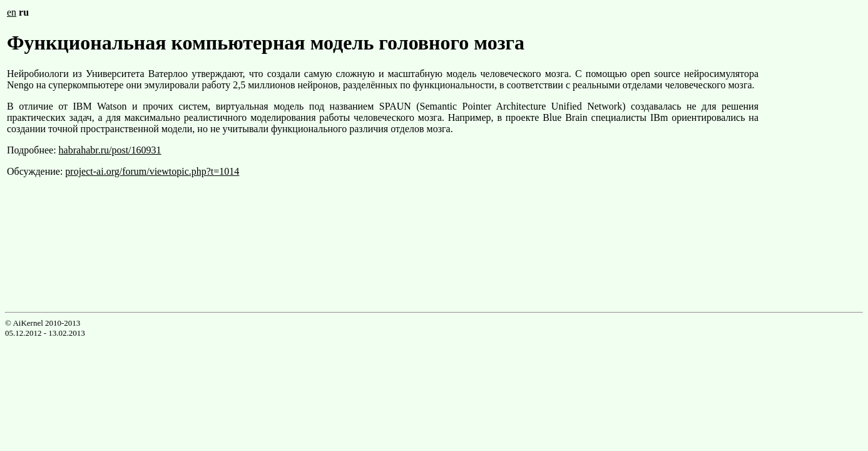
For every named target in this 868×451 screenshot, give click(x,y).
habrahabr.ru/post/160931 (110, 150)
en (12, 12)
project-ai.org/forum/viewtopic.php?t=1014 (152, 171)
